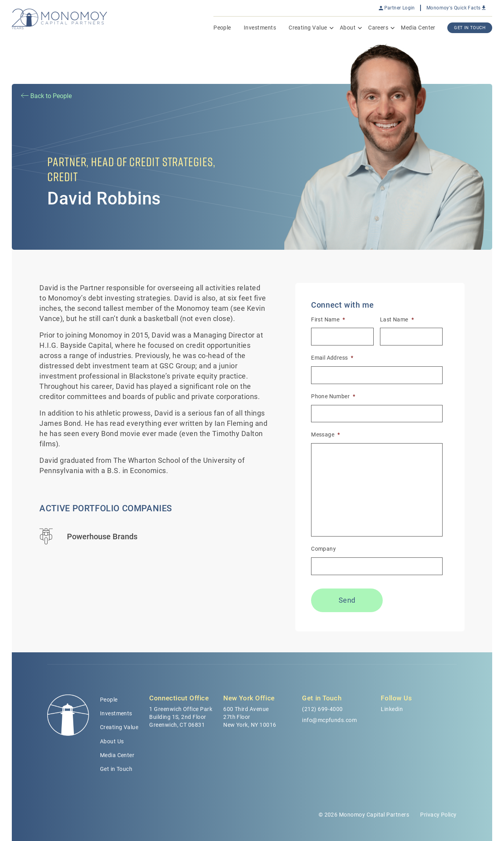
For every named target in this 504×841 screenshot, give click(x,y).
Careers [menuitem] (378, 28)
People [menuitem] (222, 28)
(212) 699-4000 (322, 709)
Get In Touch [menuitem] (470, 28)
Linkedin (392, 709)
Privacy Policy (438, 815)
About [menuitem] (348, 28)
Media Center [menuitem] (418, 28)
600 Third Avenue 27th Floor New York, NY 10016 (250, 717)
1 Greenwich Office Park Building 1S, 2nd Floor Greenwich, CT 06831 (181, 717)
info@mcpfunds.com (329, 720)
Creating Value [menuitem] (308, 28)
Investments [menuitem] (260, 28)
